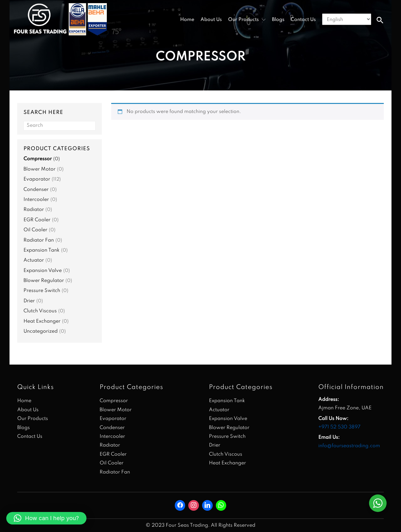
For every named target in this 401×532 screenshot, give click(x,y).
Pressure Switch (42, 291)
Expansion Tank (42, 250)
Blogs (278, 20)
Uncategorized (41, 331)
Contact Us (303, 20)
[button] (380, 20)
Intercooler (36, 200)
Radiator (34, 210)
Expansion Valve (43, 271)
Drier (29, 301)
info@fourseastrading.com (349, 446)
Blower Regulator (44, 281)
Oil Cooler (35, 230)
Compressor (38, 159)
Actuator (34, 260)
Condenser (36, 190)
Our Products (33, 419)
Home (187, 20)
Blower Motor (39, 169)
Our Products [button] (243, 20)
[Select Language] (347, 19)
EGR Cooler (37, 220)
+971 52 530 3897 (339, 427)
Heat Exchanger (42, 321)
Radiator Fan (39, 240)
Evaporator (37, 179)
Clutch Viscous (40, 311)
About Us (211, 20)
